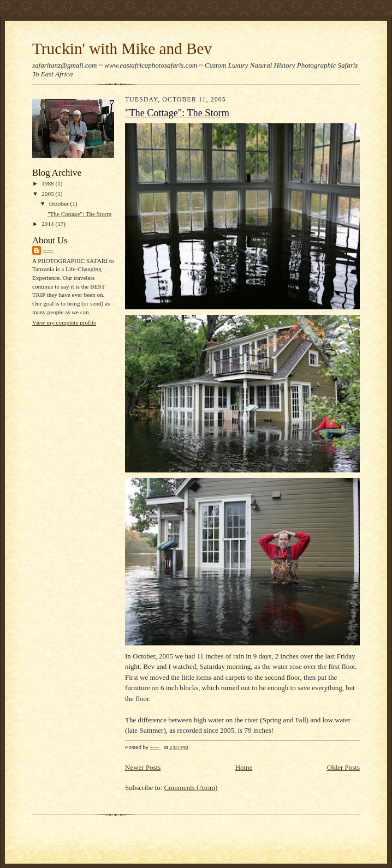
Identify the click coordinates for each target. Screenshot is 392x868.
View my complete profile (64, 322)
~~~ (48, 250)
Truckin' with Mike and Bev (122, 49)
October (60, 203)
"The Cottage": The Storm (79, 214)
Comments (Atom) (191, 788)
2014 (48, 224)
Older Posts (343, 767)
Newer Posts (143, 767)
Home (244, 767)
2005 (48, 194)
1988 (48, 183)
